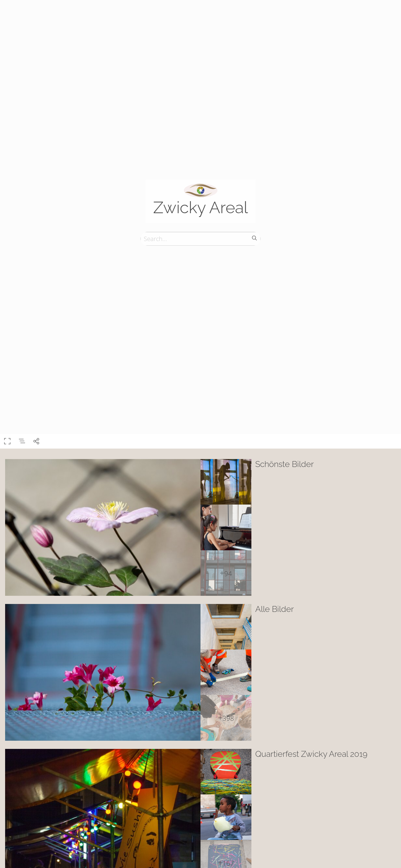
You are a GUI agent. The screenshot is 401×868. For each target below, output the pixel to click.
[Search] (201, 239)
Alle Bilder (275, 609)
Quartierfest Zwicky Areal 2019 (311, 754)
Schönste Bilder (285, 464)
